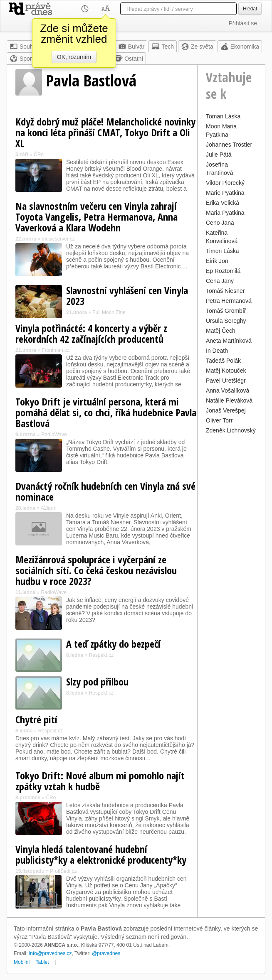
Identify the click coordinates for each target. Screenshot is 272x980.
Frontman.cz (56, 350)
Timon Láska (223, 251)
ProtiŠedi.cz (63, 871)
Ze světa (197, 47)
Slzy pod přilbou (97, 682)
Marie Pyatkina (225, 193)
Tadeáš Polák (223, 361)
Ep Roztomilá (223, 271)
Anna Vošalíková (227, 391)
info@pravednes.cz (51, 953)
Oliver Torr (219, 420)
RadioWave (54, 435)
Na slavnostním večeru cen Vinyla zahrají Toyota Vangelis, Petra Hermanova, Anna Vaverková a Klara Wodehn (96, 217)
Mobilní (22, 962)
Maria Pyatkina (225, 213)
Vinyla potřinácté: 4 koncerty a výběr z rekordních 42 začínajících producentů (91, 333)
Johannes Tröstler (229, 145)
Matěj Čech (221, 331)
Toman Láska (223, 116)
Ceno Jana (220, 223)
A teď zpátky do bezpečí (113, 644)
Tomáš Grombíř (226, 311)
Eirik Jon (217, 261)
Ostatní (129, 59)
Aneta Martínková (229, 341)
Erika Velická (223, 203)
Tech (163, 47)
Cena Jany (220, 281)
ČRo (39, 155)
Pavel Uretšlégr (226, 381)
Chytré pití (36, 719)
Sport (21, 59)
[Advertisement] (231, 561)
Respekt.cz (101, 655)
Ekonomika (240, 47)
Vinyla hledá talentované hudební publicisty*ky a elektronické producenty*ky (101, 854)
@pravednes (106, 953)
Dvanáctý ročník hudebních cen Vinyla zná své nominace (105, 491)
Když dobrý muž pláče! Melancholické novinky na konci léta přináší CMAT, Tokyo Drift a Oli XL (105, 132)
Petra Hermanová (229, 301)
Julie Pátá (219, 155)
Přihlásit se (243, 23)
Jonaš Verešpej (226, 410)
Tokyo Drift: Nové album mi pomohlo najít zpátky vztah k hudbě (100, 781)
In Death (217, 351)
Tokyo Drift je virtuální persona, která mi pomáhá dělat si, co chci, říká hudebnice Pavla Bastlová (106, 412)
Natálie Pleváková (229, 400)
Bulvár (131, 47)
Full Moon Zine (109, 312)
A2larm (49, 508)
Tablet (42, 962)
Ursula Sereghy (226, 321)
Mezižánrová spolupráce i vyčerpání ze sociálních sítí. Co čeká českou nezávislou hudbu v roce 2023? (96, 570)
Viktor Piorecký (225, 183)
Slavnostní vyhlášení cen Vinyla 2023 (127, 296)
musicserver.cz (58, 239)
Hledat (250, 9)
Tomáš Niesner (225, 291)
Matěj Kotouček (226, 371)
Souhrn (24, 47)
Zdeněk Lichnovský (231, 430)
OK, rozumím (74, 57)
